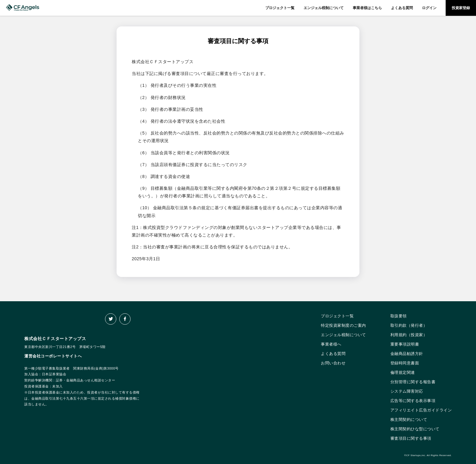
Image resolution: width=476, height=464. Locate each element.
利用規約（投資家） (409, 335)
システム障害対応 (407, 391)
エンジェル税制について (324, 8)
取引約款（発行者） (409, 325)
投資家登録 (461, 8)
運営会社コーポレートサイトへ (53, 356)
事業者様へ (331, 344)
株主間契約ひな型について (415, 429)
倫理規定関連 (403, 372)
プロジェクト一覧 (280, 8)
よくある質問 (402, 8)
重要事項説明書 (405, 344)
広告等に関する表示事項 (413, 401)
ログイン (429, 8)
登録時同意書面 (405, 363)
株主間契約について (409, 420)
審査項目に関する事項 (411, 438)
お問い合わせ (333, 363)
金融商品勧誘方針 (407, 354)
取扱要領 (399, 316)
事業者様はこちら (367, 8)
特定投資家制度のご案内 (343, 325)
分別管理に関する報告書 (413, 382)
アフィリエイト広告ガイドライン (421, 410)
